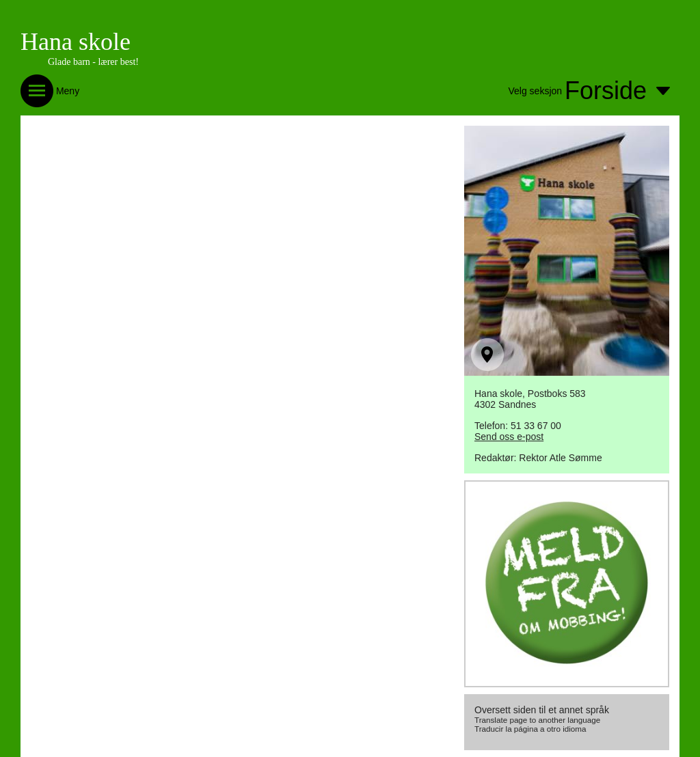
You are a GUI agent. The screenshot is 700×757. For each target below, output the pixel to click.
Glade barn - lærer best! (93, 62)
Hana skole (76, 42)
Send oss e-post (509, 437)
